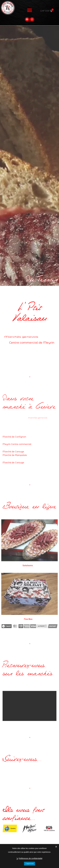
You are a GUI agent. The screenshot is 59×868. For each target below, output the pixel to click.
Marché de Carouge (13, 452)
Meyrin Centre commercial (17, 444)
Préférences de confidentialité (30, 858)
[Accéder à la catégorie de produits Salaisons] (29, 544)
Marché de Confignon (14, 437)
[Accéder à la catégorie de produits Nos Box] (29, 597)
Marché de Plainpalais (15, 455)
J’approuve (29, 863)
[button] (29, 8)
